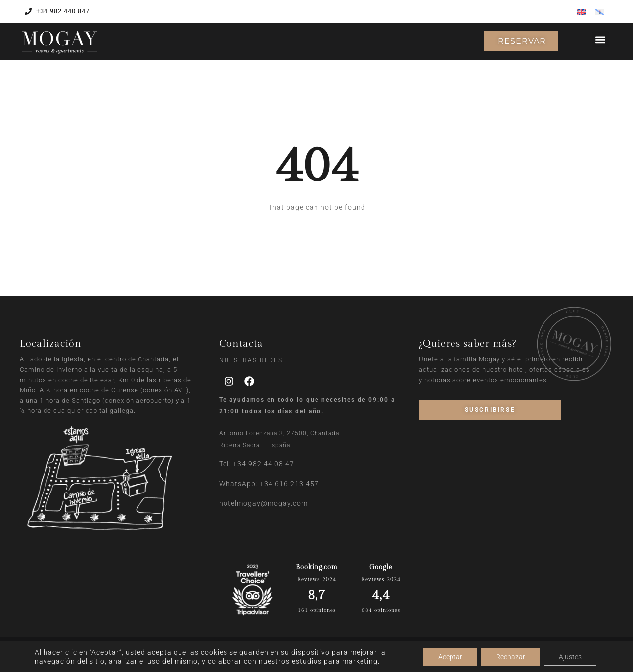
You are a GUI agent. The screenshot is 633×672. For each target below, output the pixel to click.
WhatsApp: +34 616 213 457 (269, 484)
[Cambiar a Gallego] (600, 12)
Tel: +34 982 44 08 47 (257, 464)
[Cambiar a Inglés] (581, 12)
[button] (601, 39)
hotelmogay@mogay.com (263, 503)
